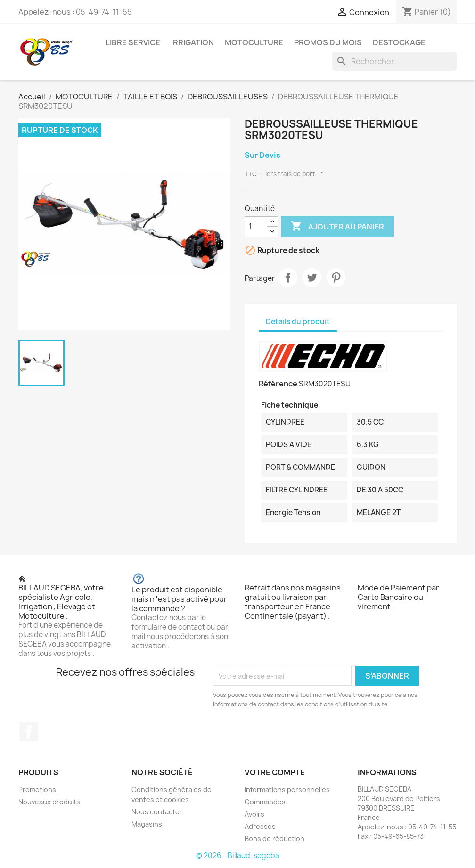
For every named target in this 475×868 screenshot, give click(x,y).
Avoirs (254, 814)
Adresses (260, 826)
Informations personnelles (287, 790)
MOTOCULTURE (254, 42)
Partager (288, 278)
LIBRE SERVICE (133, 42)
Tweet (312, 278)
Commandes (265, 802)
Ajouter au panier (337, 227)
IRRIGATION (192, 42)
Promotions (37, 790)
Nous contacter (157, 812)
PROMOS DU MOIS (328, 42)
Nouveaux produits (49, 802)
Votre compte (275, 772)
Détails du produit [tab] (298, 322)
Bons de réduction (274, 839)
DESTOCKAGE (399, 42)
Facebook (29, 732)
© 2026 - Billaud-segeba (238, 856)
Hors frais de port (289, 174)
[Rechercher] (394, 61)
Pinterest (336, 278)
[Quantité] (256, 227)
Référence (278, 384)
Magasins (147, 824)
